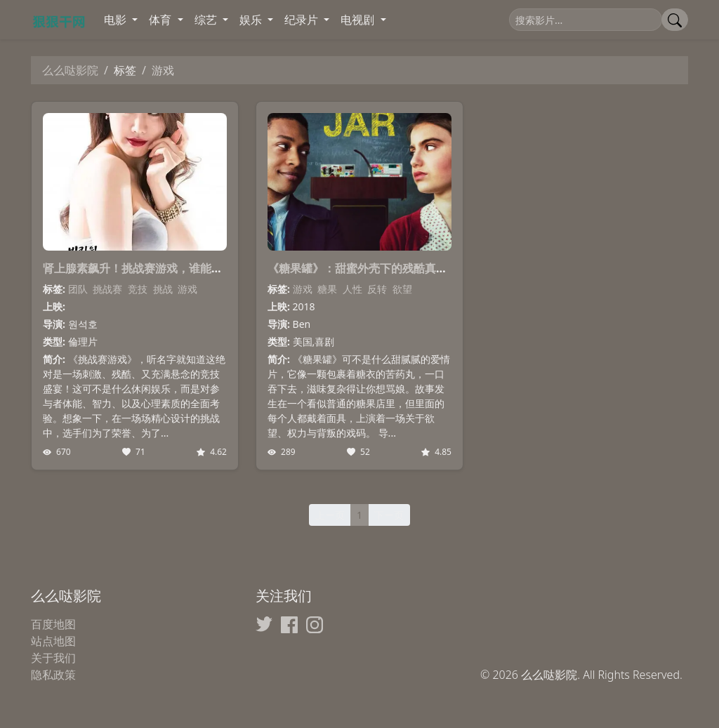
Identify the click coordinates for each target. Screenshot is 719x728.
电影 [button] (117, 20)
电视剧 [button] (359, 20)
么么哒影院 (70, 70)
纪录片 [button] (303, 20)
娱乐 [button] (252, 20)
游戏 (187, 289)
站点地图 (53, 641)
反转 (377, 289)
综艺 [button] (207, 20)
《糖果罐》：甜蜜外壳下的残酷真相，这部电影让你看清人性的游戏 (436, 268)
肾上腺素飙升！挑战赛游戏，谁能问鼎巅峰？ (155, 268)
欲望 (402, 289)
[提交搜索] (675, 20)
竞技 (138, 289)
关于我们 (53, 658)
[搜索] (586, 20)
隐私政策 (53, 675)
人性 (352, 289)
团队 (78, 289)
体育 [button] (161, 20)
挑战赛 (107, 289)
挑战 (163, 289)
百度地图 (53, 624)
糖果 (327, 289)
